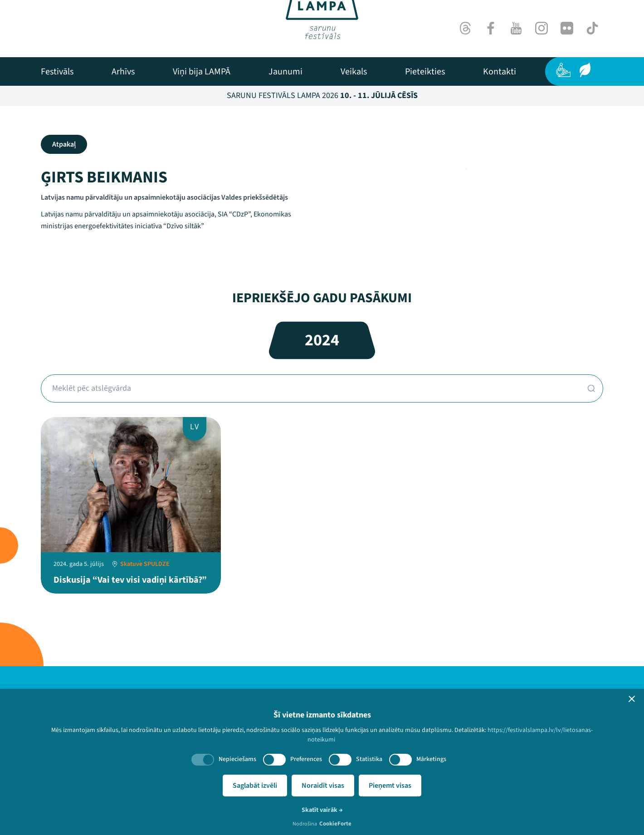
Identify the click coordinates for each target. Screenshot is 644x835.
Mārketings (431, 759)
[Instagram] (542, 28)
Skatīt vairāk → (322, 810)
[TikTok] (592, 28)
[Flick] (567, 28)
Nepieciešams (237, 759)
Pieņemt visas (390, 786)
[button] (632, 699)
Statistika (369, 759)
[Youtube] (516, 28)
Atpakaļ (64, 144)
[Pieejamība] (563, 70)
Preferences (306, 759)
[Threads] (465, 28)
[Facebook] (491, 28)
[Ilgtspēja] (585, 70)
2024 (322, 340)
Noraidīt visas (323, 786)
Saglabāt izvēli (255, 786)
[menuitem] (57, 72)
